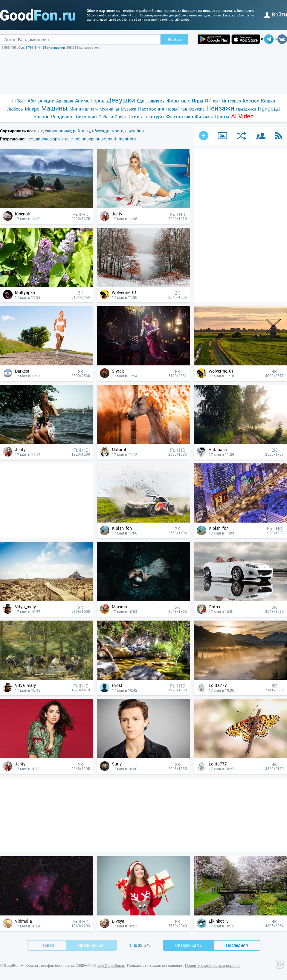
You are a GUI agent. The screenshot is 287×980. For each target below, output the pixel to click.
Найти (174, 40)
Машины (54, 108)
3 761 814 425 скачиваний (45, 47)
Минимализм (84, 109)
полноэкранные (90, 139)
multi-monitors (122, 139)
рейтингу (82, 131)
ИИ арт (213, 101)
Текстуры (154, 117)
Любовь (15, 109)
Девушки (121, 100)
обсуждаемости (108, 131)
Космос (251, 101)
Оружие (197, 109)
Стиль (135, 116)
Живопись (155, 101)
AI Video (242, 116)
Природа (269, 109)
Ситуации (86, 117)
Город (98, 101)
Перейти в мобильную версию (212, 965)
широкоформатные (54, 139)
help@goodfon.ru (111, 965)
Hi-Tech (19, 101)
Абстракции (41, 101)
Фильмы (204, 117)
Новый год (177, 109)
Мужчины (109, 109)
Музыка (129, 109)
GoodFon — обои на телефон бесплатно (39, 965)
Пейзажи (220, 108)
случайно (135, 131)
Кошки (268, 101)
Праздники (246, 109)
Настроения (151, 109)
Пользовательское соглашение (155, 965)
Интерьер (232, 101)
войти (276, 14)
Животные (178, 101)
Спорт (121, 117)
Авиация (65, 101)
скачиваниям (58, 131)
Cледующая (189, 945)
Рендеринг (63, 117)
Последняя (237, 945)
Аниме (82, 101)
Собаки (106, 117)
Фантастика (180, 116)
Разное (41, 116)
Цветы (222, 117)
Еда (141, 101)
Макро (32, 109)
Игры (198, 101)
